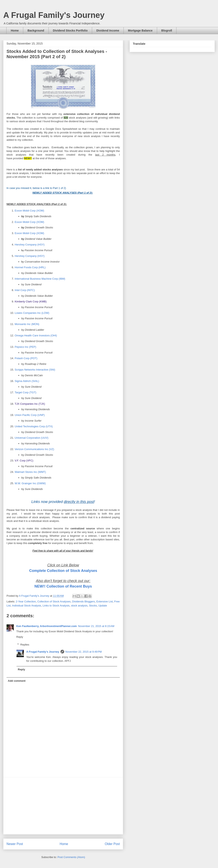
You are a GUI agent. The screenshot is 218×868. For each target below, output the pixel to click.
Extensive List (105, 601)
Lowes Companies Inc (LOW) (32, 313)
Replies (25, 645)
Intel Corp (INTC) (25, 290)
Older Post (112, 844)
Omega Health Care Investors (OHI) (36, 335)
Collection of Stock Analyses (54, 601)
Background (36, 31)
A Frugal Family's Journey (54, 15)
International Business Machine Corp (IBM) (40, 279)
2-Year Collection (26, 601)
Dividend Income (108, 31)
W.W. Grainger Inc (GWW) (30, 483)
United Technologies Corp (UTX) (34, 426)
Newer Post (15, 844)
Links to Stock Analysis (56, 606)
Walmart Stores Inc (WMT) (30, 472)
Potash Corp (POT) (26, 358)
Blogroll (167, 31)
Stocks (93, 606)
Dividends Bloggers (84, 601)
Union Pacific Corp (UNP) (30, 415)
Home (15, 31)
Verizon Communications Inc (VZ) (34, 449)
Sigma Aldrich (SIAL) (27, 381)
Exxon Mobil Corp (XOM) (29, 211)
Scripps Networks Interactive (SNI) (35, 370)
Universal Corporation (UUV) (31, 438)
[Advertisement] (63, 806)
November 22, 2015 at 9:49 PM (84, 652)
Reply (20, 637)
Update (103, 606)
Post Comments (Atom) (71, 857)
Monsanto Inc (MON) (27, 324)
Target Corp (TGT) (25, 392)
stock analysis (79, 606)
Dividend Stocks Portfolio (70, 31)
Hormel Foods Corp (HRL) (30, 267)
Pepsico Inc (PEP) (25, 347)
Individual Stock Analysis (26, 606)
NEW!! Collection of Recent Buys (63, 586)
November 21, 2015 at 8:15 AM (96, 626)
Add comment (17, 681)
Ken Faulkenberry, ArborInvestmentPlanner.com (47, 626)
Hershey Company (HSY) (30, 245)
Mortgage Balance (140, 31)
